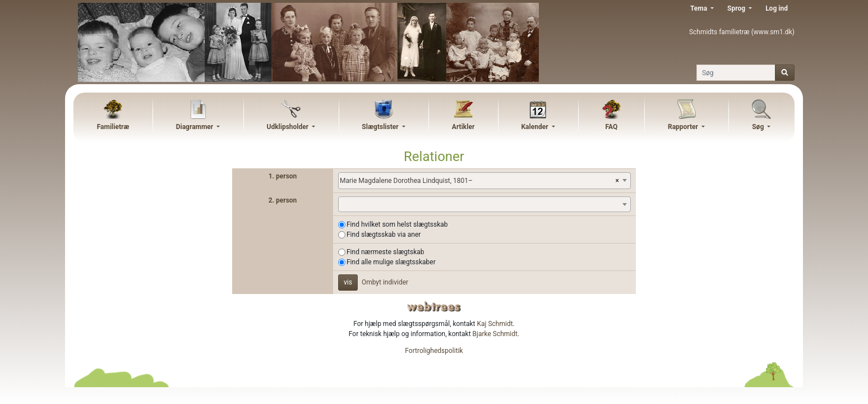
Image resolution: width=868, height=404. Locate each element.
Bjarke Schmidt (495, 334)
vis (348, 282)
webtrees (434, 307)
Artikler (463, 127)
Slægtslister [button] (381, 127)
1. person (283, 176)
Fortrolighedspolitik (434, 351)
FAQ (611, 127)
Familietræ (113, 127)
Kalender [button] (535, 127)
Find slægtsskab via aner (384, 235)
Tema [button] (700, 8)
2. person (283, 200)
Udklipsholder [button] (288, 127)
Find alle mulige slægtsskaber (391, 262)
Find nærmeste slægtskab (385, 252)
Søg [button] (759, 127)
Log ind (777, 8)
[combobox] (484, 181)
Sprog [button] (737, 8)
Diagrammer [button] (196, 127)
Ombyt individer (385, 282)
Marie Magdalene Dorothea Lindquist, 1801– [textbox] (479, 181)
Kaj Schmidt (495, 324)
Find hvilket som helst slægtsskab (397, 224)
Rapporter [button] (684, 127)
